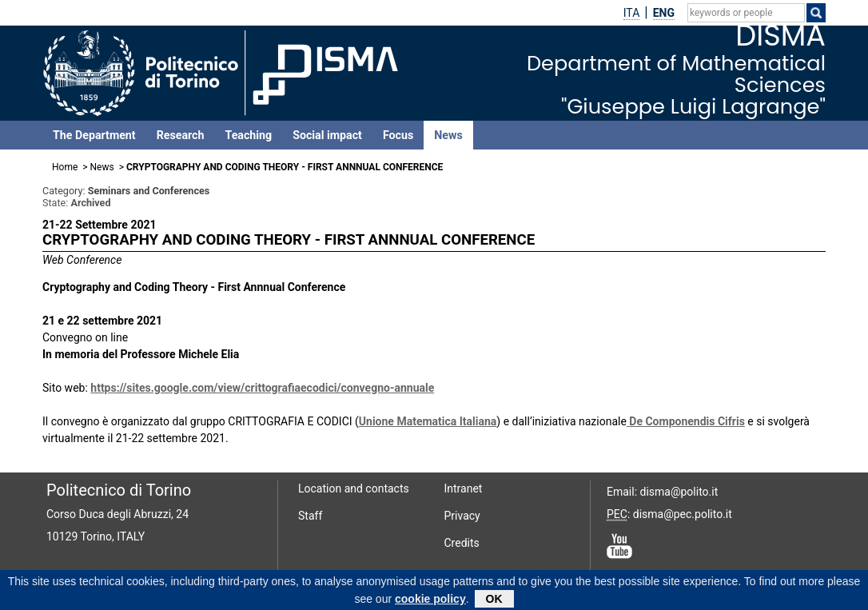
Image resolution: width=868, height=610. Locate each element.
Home (65, 167)
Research (181, 135)
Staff (310, 516)
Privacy (462, 516)
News (448, 135)
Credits (462, 543)
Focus (398, 135)
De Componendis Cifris (687, 421)
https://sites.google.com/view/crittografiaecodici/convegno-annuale (262, 388)
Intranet (464, 488)
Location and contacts (354, 488)
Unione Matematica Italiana (428, 421)
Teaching (248, 135)
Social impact (327, 135)
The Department (94, 135)
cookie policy (430, 602)
